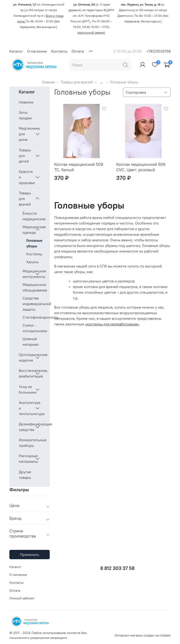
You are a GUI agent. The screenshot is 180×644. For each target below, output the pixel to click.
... (101, 82)
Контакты (59, 51)
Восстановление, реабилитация (26, 373)
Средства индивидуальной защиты (31, 304)
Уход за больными (26, 389)
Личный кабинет (22, 598)
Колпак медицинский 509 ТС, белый (79, 167)
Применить (30, 555)
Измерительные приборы (30, 443)
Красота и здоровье (26, 177)
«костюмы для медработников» (112, 324)
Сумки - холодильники (31, 328)
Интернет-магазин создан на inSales (143, 635)
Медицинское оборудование (31, 287)
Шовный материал (31, 342)
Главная (48, 82)
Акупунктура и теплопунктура (26, 408)
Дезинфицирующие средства (26, 427)
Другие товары (25, 475)
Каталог (16, 51)
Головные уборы (33, 243)
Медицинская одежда (28, 230)
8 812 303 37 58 (117, 568)
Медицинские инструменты (28, 274)
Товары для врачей (77, 82)
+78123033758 (158, 51)
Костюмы (33, 254)
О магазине (37, 51)
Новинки (26, 102)
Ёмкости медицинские (31, 216)
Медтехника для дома (26, 134)
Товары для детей (25, 156)
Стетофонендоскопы (31, 317)
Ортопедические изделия (26, 357)
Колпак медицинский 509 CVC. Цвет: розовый (141, 167)
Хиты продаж (25, 115)
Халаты (32, 262)
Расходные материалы (26, 459)
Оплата (78, 51)
